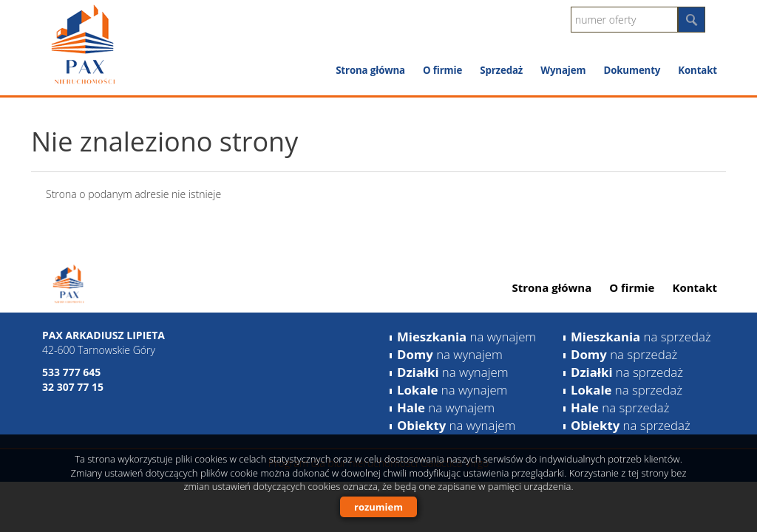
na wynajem (466, 337)
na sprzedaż (641, 337)
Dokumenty (632, 70)
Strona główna (370, 70)
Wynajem (563, 70)
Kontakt (697, 70)
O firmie (442, 70)
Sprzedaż (501, 70)
